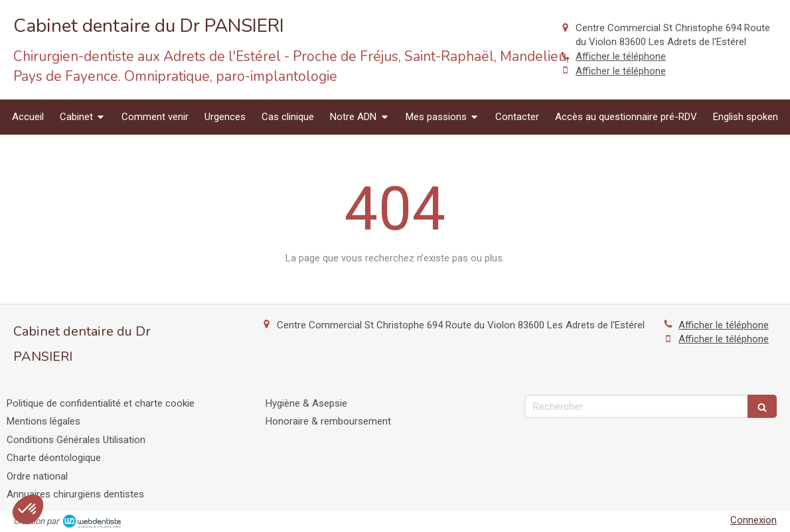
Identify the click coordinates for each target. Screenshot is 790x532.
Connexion (753, 520)
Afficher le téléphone (621, 56)
